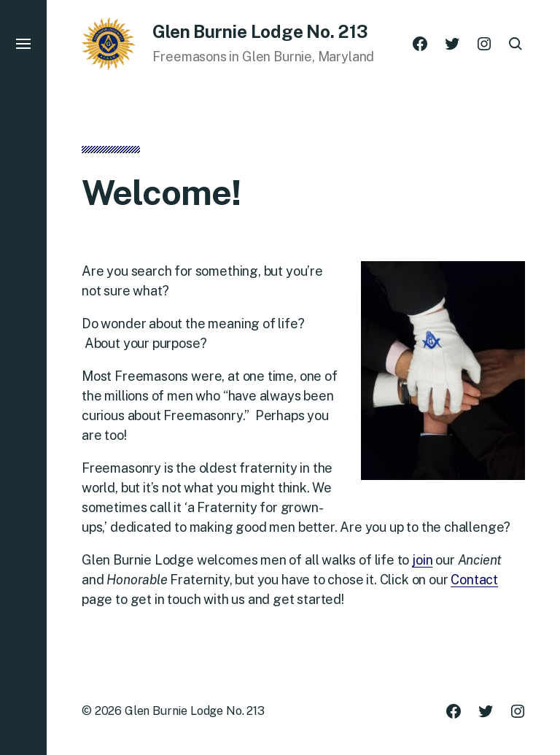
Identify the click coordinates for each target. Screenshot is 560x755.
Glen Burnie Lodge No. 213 (195, 711)
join (422, 560)
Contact (474, 580)
